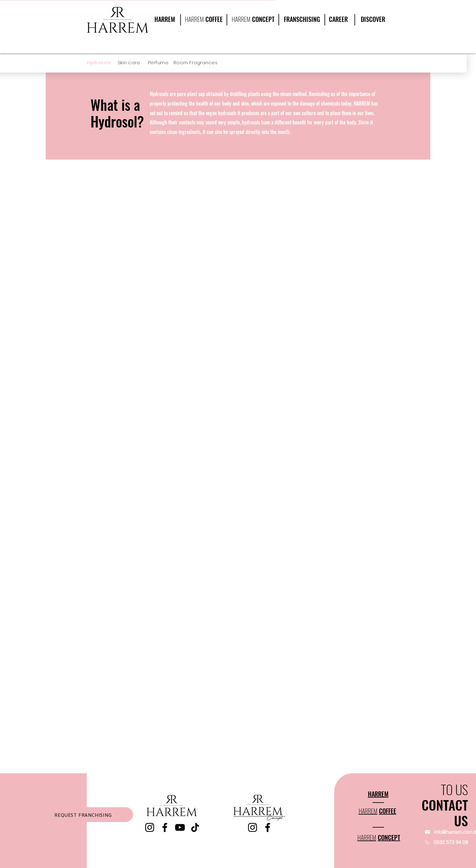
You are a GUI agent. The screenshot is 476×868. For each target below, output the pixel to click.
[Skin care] (133, 63)
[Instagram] (150, 827)
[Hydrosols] (102, 63)
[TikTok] (195, 827)
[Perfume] (161, 63)
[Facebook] (165, 827)
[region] (371, 25)
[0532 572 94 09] (439, 842)
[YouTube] (180, 827)
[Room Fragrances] (198, 63)
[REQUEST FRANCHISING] (83, 815)
